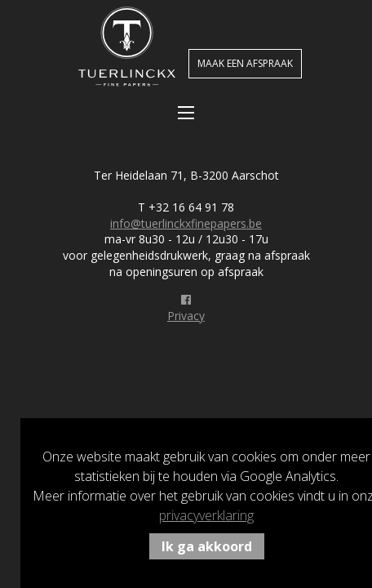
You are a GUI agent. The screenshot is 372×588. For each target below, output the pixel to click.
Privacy (186, 316)
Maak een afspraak (245, 63)
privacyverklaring (206, 515)
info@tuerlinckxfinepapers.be (186, 223)
